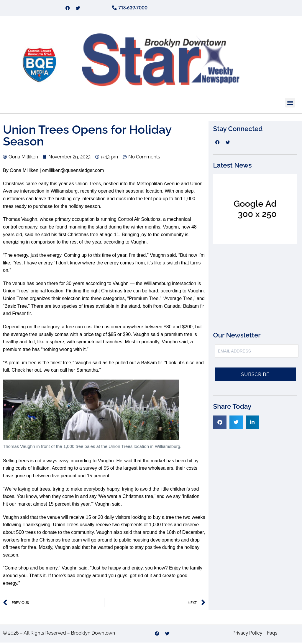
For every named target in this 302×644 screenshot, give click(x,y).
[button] (290, 104)
